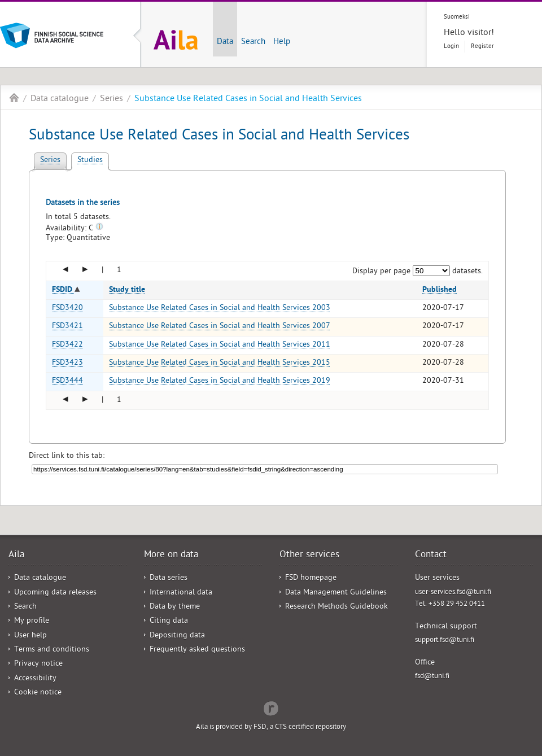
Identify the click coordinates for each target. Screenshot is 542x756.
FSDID (63, 290)
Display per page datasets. (418, 272)
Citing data (169, 621)
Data (225, 42)
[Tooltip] (99, 229)
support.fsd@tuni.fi (445, 641)
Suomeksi (457, 17)
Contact (431, 556)
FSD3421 (67, 327)
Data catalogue (60, 99)
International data (181, 593)
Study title (127, 290)
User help (30, 636)
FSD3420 (67, 309)
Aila (14, 98)
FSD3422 (67, 345)
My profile (32, 621)
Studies (90, 161)
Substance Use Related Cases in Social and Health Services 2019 (220, 381)
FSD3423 (67, 363)
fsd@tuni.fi (432, 677)
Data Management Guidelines (336, 593)
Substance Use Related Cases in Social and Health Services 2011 (220, 345)
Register (482, 47)
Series (112, 99)
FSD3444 (67, 381)
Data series (169, 578)
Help (282, 42)
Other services (309, 556)
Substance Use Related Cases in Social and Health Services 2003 (220, 309)
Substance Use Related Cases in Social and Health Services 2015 (220, 363)
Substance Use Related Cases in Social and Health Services (248, 99)
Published (440, 290)
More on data (171, 556)
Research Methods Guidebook (336, 607)
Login (451, 47)
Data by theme (175, 607)
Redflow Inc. (271, 707)
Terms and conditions (52, 650)
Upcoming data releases (55, 593)
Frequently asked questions (197, 650)
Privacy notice (38, 664)
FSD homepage (311, 578)
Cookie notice (38, 693)
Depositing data (177, 636)
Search (253, 42)
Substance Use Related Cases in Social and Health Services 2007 (220, 327)
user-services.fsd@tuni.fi (453, 593)
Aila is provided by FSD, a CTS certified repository (271, 727)
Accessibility (35, 679)
